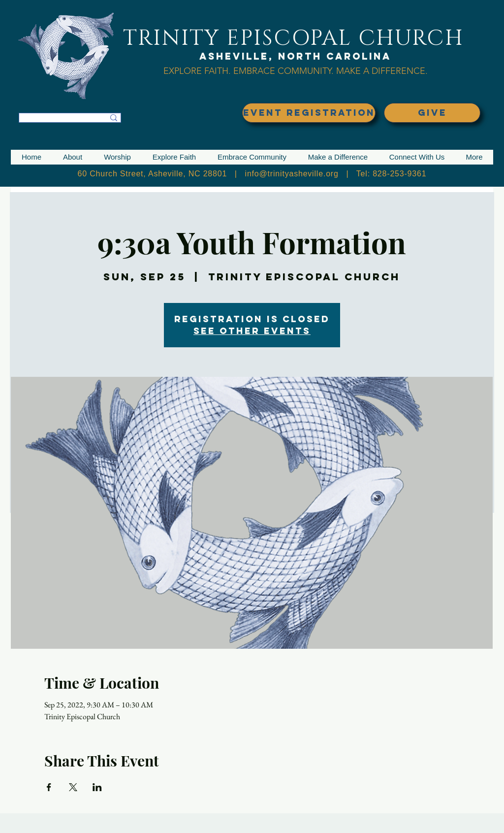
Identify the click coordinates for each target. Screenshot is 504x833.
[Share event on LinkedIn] (97, 787)
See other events (252, 331)
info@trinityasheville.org (292, 174)
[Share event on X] (73, 787)
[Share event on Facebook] (49, 787)
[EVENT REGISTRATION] (309, 113)
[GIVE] (432, 113)
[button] (73, 157)
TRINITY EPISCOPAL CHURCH (293, 38)
